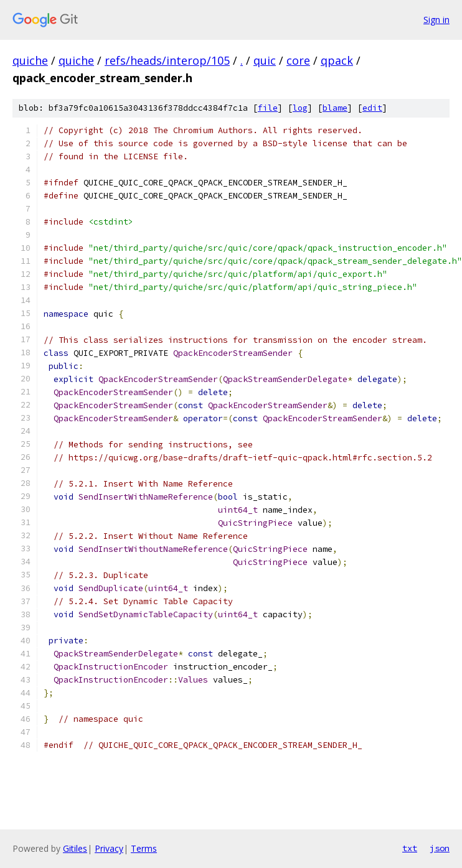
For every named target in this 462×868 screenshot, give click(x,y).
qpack (337, 60)
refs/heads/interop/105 (167, 60)
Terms (144, 848)
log (300, 108)
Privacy (109, 848)
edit (372, 108)
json (440, 848)
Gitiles (75, 848)
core (298, 60)
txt (410, 848)
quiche (30, 60)
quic (265, 60)
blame (335, 108)
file (268, 108)
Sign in (436, 20)
